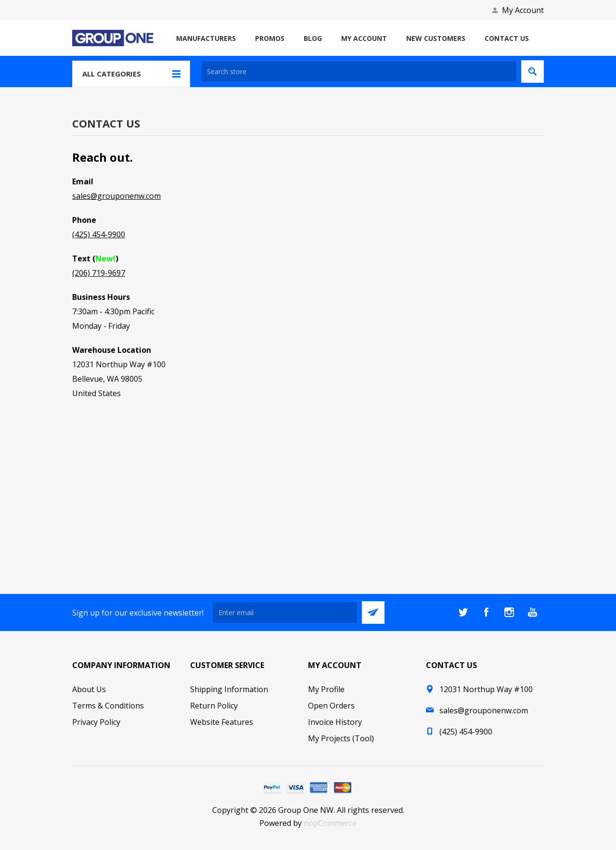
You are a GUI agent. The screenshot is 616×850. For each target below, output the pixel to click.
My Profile (326, 689)
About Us (89, 689)
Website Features (222, 722)
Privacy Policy (96, 722)
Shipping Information (229, 689)
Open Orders (331, 706)
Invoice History (335, 722)
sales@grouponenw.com (116, 196)
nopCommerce (330, 823)
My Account (523, 10)
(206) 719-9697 (99, 273)
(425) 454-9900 (99, 234)
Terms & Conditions (108, 706)
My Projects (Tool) (341, 738)
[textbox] (359, 71)
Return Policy (214, 706)
